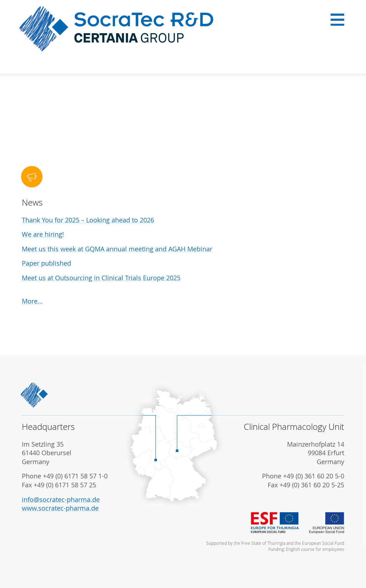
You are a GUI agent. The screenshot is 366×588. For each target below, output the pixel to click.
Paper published (46, 263)
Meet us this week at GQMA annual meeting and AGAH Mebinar (117, 249)
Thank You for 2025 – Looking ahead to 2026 (88, 220)
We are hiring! (43, 234)
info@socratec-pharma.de (61, 500)
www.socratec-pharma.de (60, 508)
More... (32, 301)
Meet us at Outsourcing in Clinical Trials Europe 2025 (101, 278)
